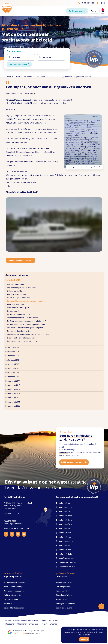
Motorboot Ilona (64, 537)
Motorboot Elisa (63, 533)
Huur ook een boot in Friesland (21, 260)
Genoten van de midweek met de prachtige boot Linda (28, 335)
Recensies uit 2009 (13, 402)
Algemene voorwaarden (28, 624)
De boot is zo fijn (14, 311)
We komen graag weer (16, 304)
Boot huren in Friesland (76, 442)
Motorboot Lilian (64, 516)
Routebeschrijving (63, 591)
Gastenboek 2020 (12, 356)
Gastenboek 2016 (12, 373)
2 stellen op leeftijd (15, 291)
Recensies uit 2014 (13, 381)
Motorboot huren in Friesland (15, 582)
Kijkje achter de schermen (14, 608)
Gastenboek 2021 (12, 352)
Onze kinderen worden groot (18, 308)
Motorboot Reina (64, 507)
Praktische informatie (12, 595)
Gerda (32, 93)
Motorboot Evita (64, 529)
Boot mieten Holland (64, 608)
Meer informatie (84, 635)
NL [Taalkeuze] (103, 3)
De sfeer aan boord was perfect (19, 331)
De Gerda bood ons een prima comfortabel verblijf (26, 321)
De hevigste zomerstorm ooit (19, 314)
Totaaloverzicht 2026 (66, 567)
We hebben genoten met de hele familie (23, 318)
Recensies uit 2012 (13, 389)
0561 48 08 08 (11, 521)
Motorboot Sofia (64, 546)
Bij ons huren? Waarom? (65, 595)
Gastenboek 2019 (12, 360)
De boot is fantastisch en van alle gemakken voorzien (28, 325)
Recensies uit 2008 (13, 406)
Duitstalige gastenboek (16, 284)
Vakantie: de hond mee (13, 599)
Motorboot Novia (64, 520)
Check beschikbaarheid (19, 65)
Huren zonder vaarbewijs (13, 587)
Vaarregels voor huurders (66, 604)
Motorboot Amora (64, 541)
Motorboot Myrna (64, 524)
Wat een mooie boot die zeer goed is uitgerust (25, 328)
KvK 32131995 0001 (11, 513)
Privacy (44, 624)
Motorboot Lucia (64, 503)
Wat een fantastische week (18, 294)
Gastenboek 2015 (12, 377)
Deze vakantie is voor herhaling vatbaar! (23, 338)
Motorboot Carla (64, 512)
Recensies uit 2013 (13, 385)
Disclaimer (10, 624)
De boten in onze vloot (66, 563)
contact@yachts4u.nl (13, 524)
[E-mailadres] (97, 3)
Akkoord (84, 639)
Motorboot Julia (63, 550)
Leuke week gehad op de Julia (19, 298)
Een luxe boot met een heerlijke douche (22, 341)
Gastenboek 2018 (12, 364)
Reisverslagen (61, 599)
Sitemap (53, 624)
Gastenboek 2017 (12, 368)
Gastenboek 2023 (13, 280)
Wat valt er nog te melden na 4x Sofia (22, 288)
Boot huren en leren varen (14, 591)
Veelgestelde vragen (64, 582)
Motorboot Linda (64, 554)
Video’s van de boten (65, 558)
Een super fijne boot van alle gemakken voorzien (26, 301)
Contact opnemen (63, 587)
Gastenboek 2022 (12, 347)
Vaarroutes (8, 604)
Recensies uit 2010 (13, 398)
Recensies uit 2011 (13, 394)
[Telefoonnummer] (86, 3)
